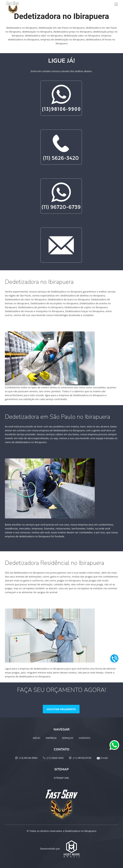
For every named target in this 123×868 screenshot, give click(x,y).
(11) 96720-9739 (82, 758)
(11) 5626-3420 (55, 758)
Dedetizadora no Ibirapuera (81, 831)
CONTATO (84, 738)
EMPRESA (51, 738)
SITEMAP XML (61, 778)
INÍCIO (37, 738)
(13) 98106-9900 (28, 758)
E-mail (104, 758)
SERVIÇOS (68, 738)
